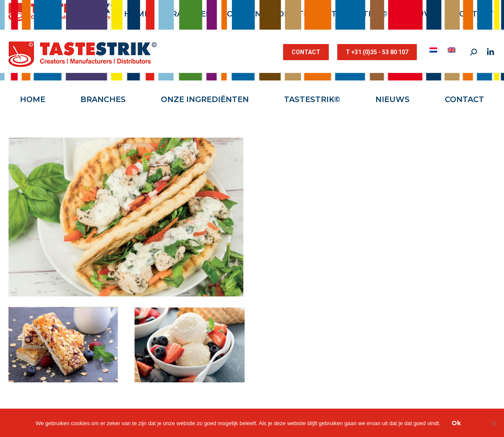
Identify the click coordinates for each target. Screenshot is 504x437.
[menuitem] (434, 50)
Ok (456, 423)
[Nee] (493, 423)
